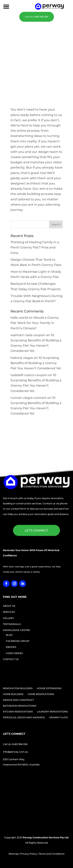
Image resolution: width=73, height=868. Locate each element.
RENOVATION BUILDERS (18, 688)
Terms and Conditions (52, 854)
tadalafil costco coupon (29, 375)
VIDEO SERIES (14, 653)
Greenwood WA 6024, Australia (21, 765)
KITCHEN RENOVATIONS (18, 712)
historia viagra (22, 358)
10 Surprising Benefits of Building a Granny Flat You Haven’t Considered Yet (36, 363)
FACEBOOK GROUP (18, 641)
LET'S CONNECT (36, 530)
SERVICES (9, 612)
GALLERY (8, 618)
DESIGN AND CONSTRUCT (18, 700)
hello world (19, 318)
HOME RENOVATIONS (41, 694)
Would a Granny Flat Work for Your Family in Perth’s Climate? (35, 323)
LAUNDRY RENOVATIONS (52, 712)
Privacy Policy (29, 854)
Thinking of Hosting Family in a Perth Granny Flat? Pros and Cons (35, 247)
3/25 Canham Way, (14, 759)
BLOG (9, 635)
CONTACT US (11, 659)
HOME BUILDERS (13, 694)
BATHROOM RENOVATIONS (20, 706)
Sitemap (13, 854)
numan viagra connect (29, 398)
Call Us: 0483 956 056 (37, 17)
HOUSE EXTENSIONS (49, 688)
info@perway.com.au (15, 752)
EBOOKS (11, 647)
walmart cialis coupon (28, 335)
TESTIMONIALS (12, 624)
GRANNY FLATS (58, 717)
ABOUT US (9, 606)
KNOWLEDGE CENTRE (16, 630)
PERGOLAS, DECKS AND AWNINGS (24, 717)
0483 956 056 (20, 744)
